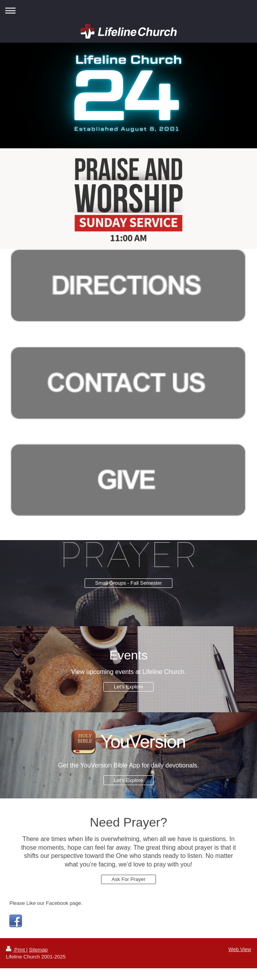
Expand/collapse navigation (128, 10)
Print (16, 950)
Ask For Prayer (129, 879)
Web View (240, 949)
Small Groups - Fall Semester (129, 583)
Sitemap (38, 950)
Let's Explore (129, 687)
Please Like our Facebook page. (46, 903)
